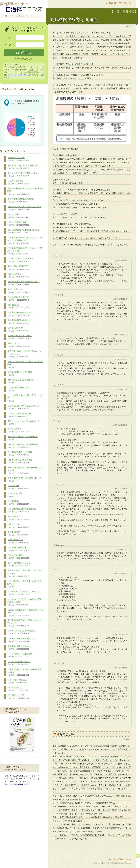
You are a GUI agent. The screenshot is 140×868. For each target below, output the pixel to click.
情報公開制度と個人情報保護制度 (21, 510)
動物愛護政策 (19, 306)
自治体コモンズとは (120, 3)
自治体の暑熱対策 (19, 182)
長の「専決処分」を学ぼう (20, 564)
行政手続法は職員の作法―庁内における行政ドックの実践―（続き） (25, 240)
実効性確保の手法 (19, 541)
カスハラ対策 (19, 216)
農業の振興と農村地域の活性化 (20, 200)
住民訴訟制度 (19, 503)
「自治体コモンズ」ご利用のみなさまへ (17, 89)
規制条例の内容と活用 (19, 549)
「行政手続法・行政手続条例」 (20, 655)
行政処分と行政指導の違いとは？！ (22, 640)
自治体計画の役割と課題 (18, 389)
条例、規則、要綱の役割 (19, 268)
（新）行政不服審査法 (19, 681)
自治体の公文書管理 (19, 159)
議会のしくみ (19, 526)
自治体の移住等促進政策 (19, 299)
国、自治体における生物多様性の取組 (23, 231)
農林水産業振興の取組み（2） (20, 314)
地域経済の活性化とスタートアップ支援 (24, 208)
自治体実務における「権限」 (20, 337)
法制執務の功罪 (19, 518)
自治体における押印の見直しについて (23, 407)
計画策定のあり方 (19, 329)
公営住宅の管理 (19, 430)
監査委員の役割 (19, 533)
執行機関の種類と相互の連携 (20, 454)
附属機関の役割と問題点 (19, 648)
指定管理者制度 (19, 689)
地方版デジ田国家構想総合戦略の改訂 (23, 283)
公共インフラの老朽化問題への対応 (22, 175)
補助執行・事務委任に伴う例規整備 (22, 438)
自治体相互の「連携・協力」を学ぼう (24, 593)
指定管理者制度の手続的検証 (20, 461)
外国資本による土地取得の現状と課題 (23, 167)
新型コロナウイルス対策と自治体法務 (23, 423)
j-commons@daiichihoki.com (18, 75)
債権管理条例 (19, 487)
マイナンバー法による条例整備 (21, 632)
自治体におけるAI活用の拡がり (20, 260)
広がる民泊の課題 (15, 495)
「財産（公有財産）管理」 (19, 663)
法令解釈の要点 (19, 275)
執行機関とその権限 (19, 697)
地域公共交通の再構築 (19, 224)
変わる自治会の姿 (19, 291)
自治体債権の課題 (19, 557)
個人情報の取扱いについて (120, 859)
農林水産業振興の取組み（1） (20, 322)
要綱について (19, 345)
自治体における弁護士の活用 (20, 415)
